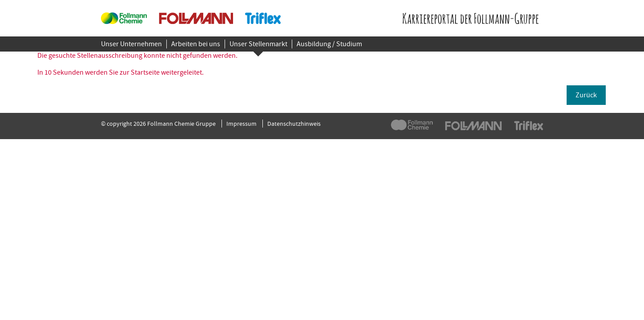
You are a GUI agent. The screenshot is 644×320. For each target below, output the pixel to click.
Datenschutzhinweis (294, 124)
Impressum (241, 124)
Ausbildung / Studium (329, 44)
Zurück (586, 95)
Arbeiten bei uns (196, 44)
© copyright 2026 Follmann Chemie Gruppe (158, 124)
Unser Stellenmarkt (258, 44)
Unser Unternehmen (131, 44)
